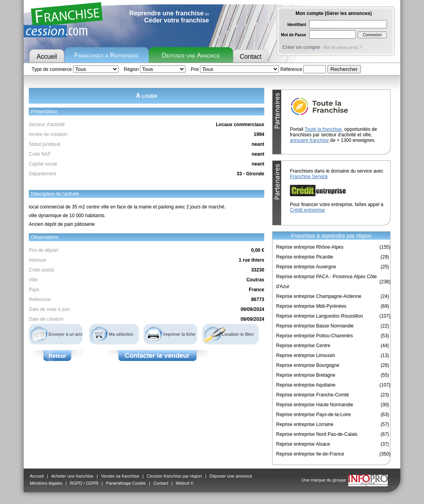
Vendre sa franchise (120, 476)
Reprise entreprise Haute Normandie (315, 405)
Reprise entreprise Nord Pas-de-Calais (317, 434)
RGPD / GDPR (84, 483)
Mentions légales (46, 483)
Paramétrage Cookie (126, 483)
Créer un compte (301, 47)
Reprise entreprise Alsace (303, 444)
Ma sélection (121, 334)
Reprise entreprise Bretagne (306, 375)
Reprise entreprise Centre (303, 346)
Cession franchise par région (174, 476)
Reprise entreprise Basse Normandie (315, 326)
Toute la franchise (323, 129)
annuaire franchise (309, 140)
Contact (251, 57)
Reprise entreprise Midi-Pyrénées (311, 306)
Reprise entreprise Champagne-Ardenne (319, 296)
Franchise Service (309, 177)
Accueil (47, 57)
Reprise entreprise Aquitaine (306, 385)
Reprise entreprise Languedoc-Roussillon (319, 316)
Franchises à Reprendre (107, 55)
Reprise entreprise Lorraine (305, 424)
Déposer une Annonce (191, 55)
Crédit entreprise (307, 210)
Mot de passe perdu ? (343, 47)
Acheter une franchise (72, 476)
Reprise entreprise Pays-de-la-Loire (313, 415)
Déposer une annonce (231, 476)
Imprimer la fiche (179, 334)
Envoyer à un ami (65, 334)
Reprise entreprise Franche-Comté (313, 395)
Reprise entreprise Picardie (305, 257)
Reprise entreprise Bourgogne (308, 365)
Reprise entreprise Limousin (305, 355)
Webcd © (185, 483)
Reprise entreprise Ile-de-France (310, 454)
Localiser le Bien (238, 334)
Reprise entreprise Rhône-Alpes (310, 247)
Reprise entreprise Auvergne (306, 267)
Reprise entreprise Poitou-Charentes (315, 336)
